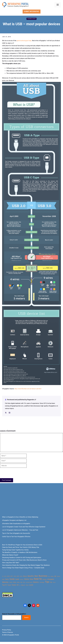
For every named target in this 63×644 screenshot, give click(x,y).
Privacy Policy (7, 630)
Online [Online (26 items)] (15, 582)
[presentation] (14, 473)
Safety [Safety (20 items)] (18, 582)
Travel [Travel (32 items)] (9, 585)
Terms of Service (8, 632)
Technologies (31, 19)
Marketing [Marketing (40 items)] (5, 582)
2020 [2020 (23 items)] (21, 576)
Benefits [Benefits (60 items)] (31, 576)
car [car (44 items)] (55, 576)
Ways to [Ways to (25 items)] (23, 585)
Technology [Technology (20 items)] (42, 582)
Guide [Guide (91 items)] (12, 579)
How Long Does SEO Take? (11, 563)
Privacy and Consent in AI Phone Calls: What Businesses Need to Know (24, 560)
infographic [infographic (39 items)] (51, 579)
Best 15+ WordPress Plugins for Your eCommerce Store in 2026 (22, 545)
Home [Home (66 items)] (26, 579)
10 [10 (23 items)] (3, 576)
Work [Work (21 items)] (27, 585)
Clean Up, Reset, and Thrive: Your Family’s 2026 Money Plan (21, 547)
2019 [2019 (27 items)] (18, 576)
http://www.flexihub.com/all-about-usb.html (28, 389)
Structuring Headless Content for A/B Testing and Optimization (22, 558)
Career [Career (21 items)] (59, 576)
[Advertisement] (31, 501)
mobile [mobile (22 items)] (11, 582)
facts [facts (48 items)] (7, 579)
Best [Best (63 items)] (36, 576)
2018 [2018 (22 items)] (15, 576)
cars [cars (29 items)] (3, 579)
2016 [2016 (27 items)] (8, 576)
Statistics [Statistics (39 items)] (36, 582)
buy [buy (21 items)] (49, 576)
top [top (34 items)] (51, 582)
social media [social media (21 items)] (29, 582)
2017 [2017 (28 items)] (12, 576)
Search (26, 617)
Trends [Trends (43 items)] (14, 585)
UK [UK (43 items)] (18, 585)
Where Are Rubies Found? (10, 555)
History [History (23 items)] (22, 579)
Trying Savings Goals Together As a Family (15, 550)
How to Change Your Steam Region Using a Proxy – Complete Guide (23, 568)
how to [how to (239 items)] (38, 579)
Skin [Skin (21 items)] (24, 582)
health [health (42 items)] (17, 579)
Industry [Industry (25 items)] (45, 579)
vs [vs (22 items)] (20, 585)
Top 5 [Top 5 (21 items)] (54, 582)
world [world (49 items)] (31, 585)
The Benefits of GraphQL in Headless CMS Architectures (20, 552)
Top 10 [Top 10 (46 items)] (4, 585)
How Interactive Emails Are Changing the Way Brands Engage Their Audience (26, 565)
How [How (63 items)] (31, 579)
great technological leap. (24, 41)
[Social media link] (6, 413)
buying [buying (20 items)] (52, 576)
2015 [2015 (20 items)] (5, 576)
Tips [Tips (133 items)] (47, 582)
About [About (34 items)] (25, 576)
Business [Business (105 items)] (43, 576)
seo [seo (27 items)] (21, 582)
